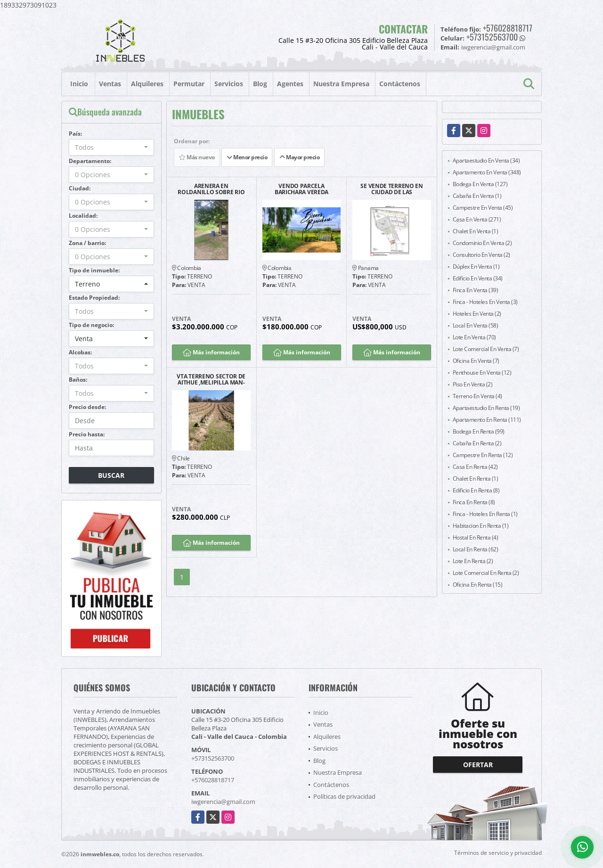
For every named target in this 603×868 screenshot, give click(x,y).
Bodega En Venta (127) (480, 184)
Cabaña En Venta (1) (477, 196)
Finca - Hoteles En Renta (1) (485, 514)
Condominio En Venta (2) (482, 243)
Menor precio (247, 157)
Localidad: (83, 216)
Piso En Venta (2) (473, 384)
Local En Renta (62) (476, 549)
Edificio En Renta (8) (476, 490)
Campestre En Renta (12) (483, 455)
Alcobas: (80, 352)
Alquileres (147, 84)
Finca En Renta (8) (474, 502)
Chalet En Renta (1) (476, 479)
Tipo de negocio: (91, 325)
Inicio (79, 84)
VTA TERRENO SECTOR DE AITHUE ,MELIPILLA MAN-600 (211, 379)
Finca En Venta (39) (476, 290)
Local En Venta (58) (476, 325)
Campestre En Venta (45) (483, 208)
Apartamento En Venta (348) (487, 172)
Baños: (78, 380)
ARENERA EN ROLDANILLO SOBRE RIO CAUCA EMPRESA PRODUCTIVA (211, 189)
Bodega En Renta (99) (479, 431)
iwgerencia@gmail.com (223, 802)
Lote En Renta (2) (473, 561)
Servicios (229, 84)
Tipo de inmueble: (94, 270)
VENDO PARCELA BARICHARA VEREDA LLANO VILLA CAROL (301, 189)
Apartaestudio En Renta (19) (486, 408)
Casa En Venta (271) (477, 219)
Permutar (189, 84)
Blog (260, 84)
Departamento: (90, 161)
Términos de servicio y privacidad (498, 853)
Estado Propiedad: (94, 298)
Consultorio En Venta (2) (481, 255)
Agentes (290, 84)
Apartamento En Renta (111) (487, 420)
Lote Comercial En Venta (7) (486, 349)
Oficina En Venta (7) (476, 361)
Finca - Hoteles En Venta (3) (485, 302)
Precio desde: (87, 407)
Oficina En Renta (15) (478, 585)
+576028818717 (508, 28)
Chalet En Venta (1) (476, 231)
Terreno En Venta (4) (477, 396)
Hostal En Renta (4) (476, 537)
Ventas (110, 84)
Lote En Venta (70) (474, 337)
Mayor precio (299, 157)
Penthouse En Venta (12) (482, 373)
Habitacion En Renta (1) (481, 526)
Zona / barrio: (87, 243)
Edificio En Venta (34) (478, 278)
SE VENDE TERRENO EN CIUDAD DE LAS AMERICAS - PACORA (391, 189)
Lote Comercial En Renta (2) (486, 573)
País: (75, 134)
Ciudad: (80, 188)
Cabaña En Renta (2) (477, 443)
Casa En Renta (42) (475, 467)
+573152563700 (492, 37)
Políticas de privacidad (344, 796)
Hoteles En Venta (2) (477, 314)
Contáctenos (400, 84)
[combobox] (111, 147)
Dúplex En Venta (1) (476, 266)
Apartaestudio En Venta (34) (486, 160)
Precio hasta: (87, 434)
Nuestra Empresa (341, 84)
